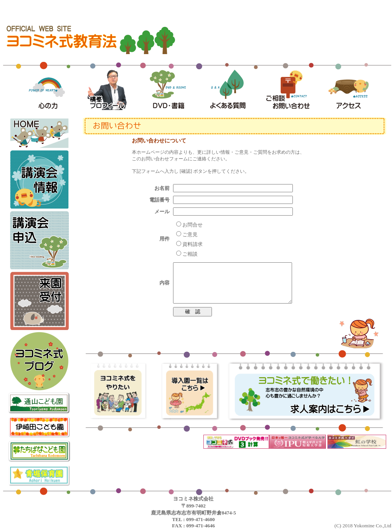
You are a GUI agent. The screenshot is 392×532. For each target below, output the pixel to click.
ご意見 (190, 234)
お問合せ (192, 225)
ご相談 (190, 254)
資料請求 (192, 244)
